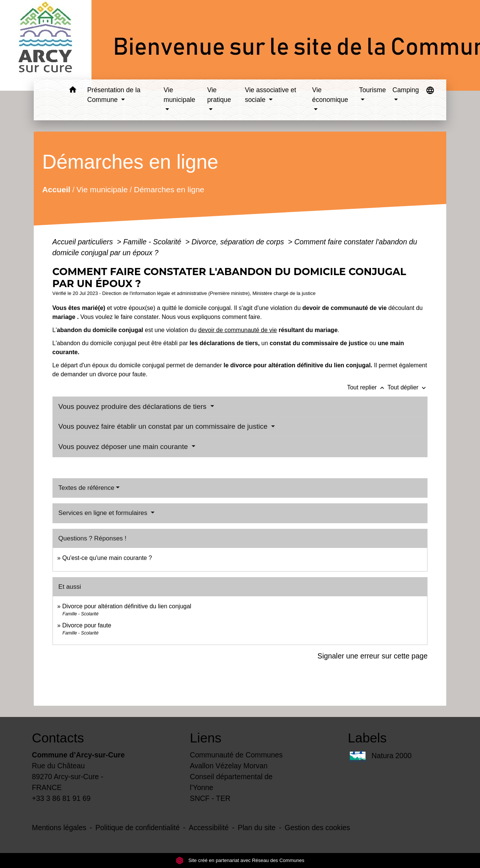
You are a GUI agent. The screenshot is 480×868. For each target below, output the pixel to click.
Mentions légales (59, 828)
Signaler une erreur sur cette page (373, 656)
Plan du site (257, 828)
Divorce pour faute (87, 625)
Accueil (56, 189)
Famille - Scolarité (153, 242)
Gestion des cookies (317, 828)
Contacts (58, 738)
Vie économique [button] (330, 95)
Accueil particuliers (84, 242)
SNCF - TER (210, 798)
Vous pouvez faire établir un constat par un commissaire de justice (164, 426)
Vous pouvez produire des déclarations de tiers (133, 406)
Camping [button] (406, 90)
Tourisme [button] (373, 90)
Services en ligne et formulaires (104, 513)
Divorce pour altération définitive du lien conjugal (127, 606)
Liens (205, 738)
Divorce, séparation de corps (239, 242)
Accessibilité (209, 828)
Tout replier (367, 387)
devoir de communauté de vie (238, 330)
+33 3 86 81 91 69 (61, 798)
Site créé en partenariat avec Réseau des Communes (240, 860)
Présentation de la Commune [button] (114, 95)
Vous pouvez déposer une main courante (124, 447)
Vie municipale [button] (179, 95)
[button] (73, 91)
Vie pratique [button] (219, 95)
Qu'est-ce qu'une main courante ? (107, 558)
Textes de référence (86, 488)
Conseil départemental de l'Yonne (231, 782)
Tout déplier (407, 387)
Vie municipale (102, 189)
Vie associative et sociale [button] (271, 95)
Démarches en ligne (169, 189)
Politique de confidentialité (137, 828)
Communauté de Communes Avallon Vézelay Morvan (236, 760)
